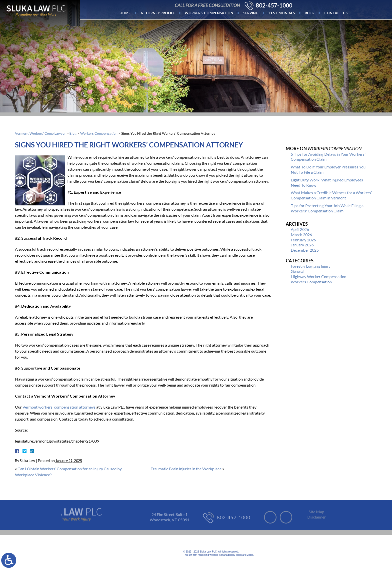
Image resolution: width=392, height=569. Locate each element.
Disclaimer (316, 517)
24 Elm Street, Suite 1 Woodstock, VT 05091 (169, 517)
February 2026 (303, 240)
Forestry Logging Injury (311, 266)
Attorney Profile (158, 13)
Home (125, 13)
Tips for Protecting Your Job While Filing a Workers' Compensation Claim (327, 208)
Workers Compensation (99, 133)
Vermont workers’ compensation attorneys (59, 407)
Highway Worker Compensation (318, 277)
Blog (309, 13)
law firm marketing (199, 555)
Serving (251, 13)
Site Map (316, 512)
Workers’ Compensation (209, 13)
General (297, 271)
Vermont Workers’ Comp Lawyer (40, 133)
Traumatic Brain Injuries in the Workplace (186, 469)
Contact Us (336, 13)
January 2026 (302, 245)
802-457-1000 (274, 5)
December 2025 (305, 250)
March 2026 (301, 235)
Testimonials (282, 13)
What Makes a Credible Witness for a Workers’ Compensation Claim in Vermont (331, 195)
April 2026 (300, 229)
